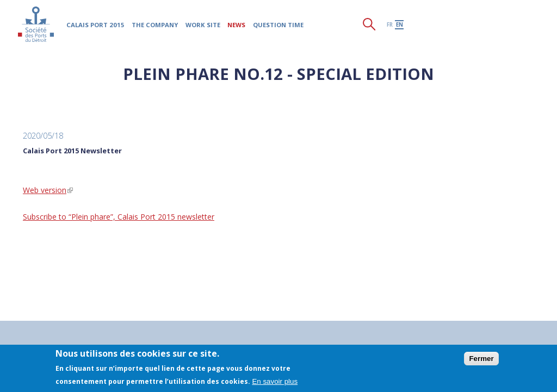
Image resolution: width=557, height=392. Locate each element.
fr (390, 25)
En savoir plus (275, 381)
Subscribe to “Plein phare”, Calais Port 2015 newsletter (119, 217)
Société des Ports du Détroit (36, 24)
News (236, 25)
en (400, 25)
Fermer (481, 359)
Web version (48, 190)
